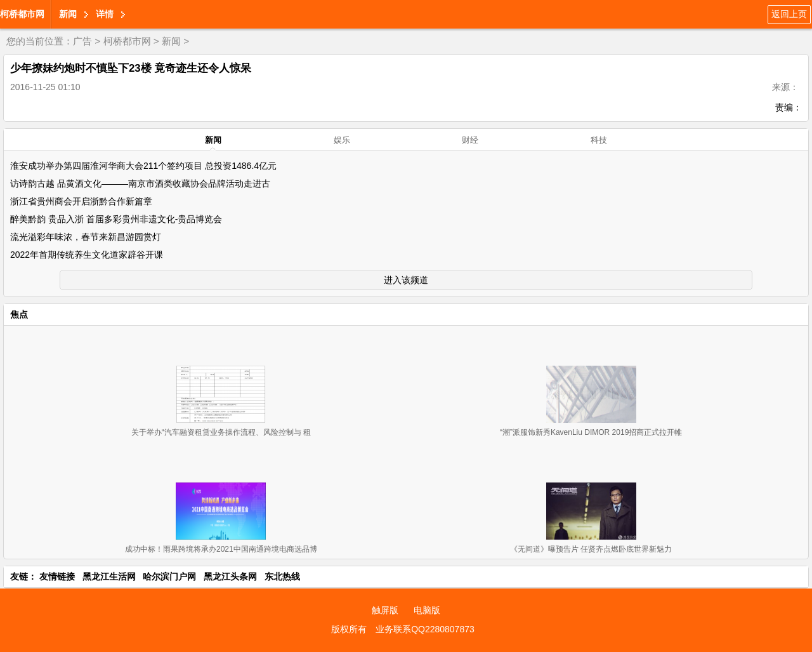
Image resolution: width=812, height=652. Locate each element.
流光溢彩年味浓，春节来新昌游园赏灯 (86, 237)
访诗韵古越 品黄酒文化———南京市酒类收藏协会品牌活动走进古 (140, 183)
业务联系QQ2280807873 (425, 629)
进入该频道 (406, 280)
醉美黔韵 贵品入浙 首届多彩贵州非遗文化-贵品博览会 (116, 219)
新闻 (68, 14)
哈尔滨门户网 (169, 576)
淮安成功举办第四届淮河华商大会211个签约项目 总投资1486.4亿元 (143, 166)
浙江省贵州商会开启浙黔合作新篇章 (81, 201)
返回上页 (789, 14)
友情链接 (57, 576)
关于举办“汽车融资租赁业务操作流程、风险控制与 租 (221, 432)
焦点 (19, 314)
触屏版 (385, 610)
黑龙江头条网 (230, 576)
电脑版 (427, 610)
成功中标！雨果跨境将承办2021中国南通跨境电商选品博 (221, 549)
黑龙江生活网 (109, 576)
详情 (105, 14)
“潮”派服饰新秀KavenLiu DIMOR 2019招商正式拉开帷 (591, 432)
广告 (82, 41)
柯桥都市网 (22, 14)
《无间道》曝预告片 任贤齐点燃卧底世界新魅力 (591, 549)
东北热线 (282, 576)
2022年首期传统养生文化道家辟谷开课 (87, 255)
